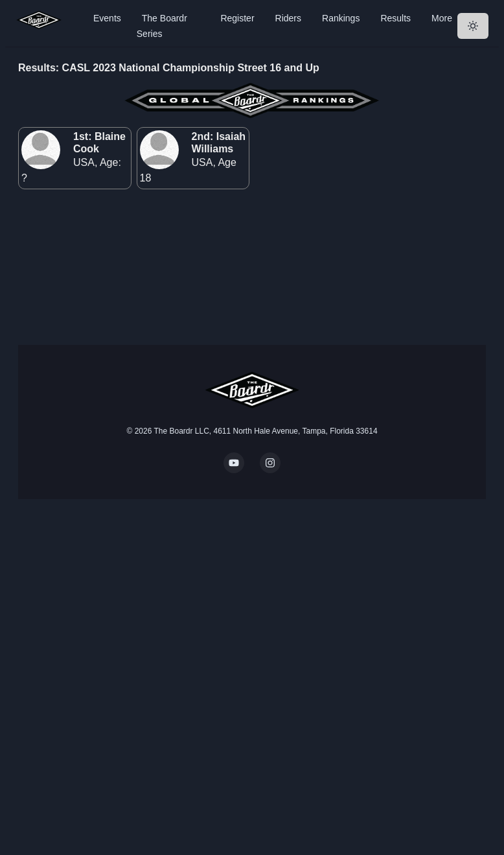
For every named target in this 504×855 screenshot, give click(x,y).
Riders (288, 18)
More (442, 18)
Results (395, 18)
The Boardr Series (162, 26)
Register (237, 18)
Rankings (341, 18)
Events (107, 18)
